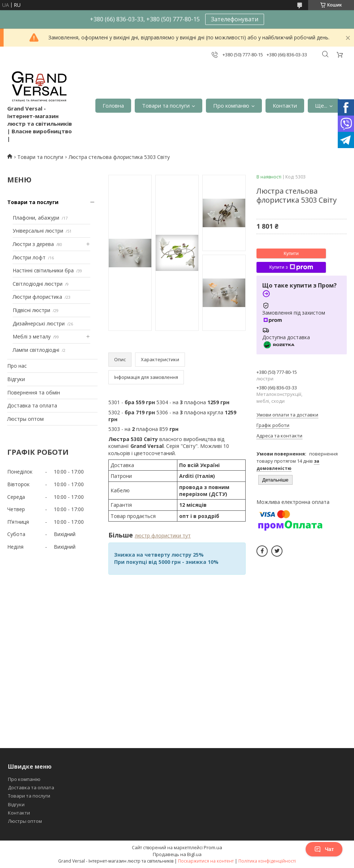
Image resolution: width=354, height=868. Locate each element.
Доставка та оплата (32, 405)
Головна (113, 105)
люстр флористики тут (163, 536)
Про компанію (231, 105)
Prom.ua (213, 847)
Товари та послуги (166, 105)
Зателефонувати (235, 19)
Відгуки (16, 379)
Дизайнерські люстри (39, 323)
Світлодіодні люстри (38, 284)
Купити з (291, 267)
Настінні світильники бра (43, 270)
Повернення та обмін (34, 392)
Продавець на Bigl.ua (177, 854)
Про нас (17, 366)
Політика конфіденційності (267, 861)
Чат (324, 849)
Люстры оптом (25, 419)
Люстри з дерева (33, 244)
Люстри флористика (37, 297)
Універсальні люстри (38, 231)
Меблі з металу (32, 336)
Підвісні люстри (31, 310)
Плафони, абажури (36, 218)
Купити (291, 253)
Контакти (285, 105)
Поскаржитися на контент (206, 861)
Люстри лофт (29, 257)
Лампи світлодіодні (36, 350)
